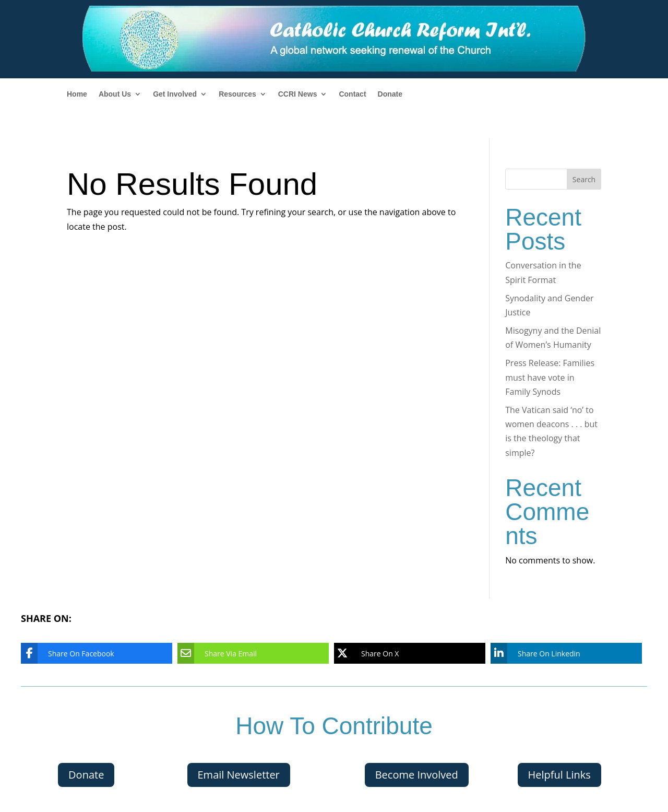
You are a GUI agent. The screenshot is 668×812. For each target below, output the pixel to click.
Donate (390, 94)
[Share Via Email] (245, 653)
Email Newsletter (239, 775)
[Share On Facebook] (89, 653)
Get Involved (175, 94)
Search (584, 179)
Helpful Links (559, 775)
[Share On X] (402, 653)
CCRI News (298, 94)
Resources (237, 94)
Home (77, 94)
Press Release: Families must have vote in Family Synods (550, 377)
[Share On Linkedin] (558, 653)
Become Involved (417, 775)
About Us (115, 94)
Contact (352, 94)
